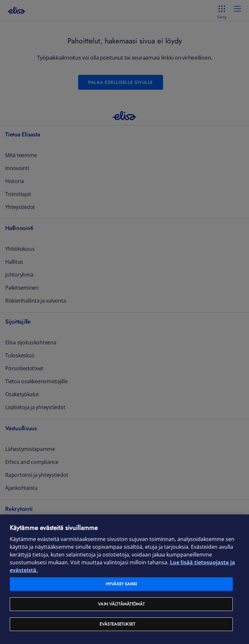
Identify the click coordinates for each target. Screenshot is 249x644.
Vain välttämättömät (121, 604)
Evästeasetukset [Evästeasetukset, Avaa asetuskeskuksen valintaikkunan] (117, 624)
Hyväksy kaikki (121, 584)
